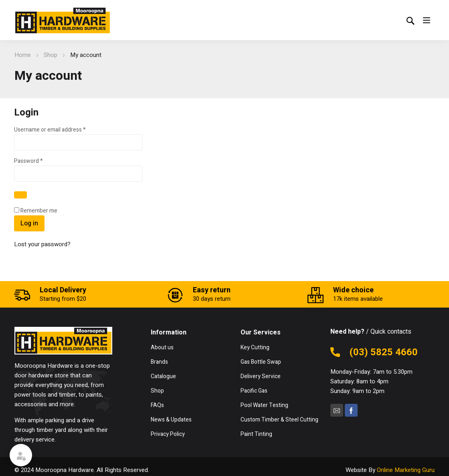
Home (23, 55)
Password (39, 161)
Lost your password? (42, 244)
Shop (51, 55)
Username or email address (61, 130)
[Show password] (20, 195)
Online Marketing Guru (406, 470)
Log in (29, 223)
